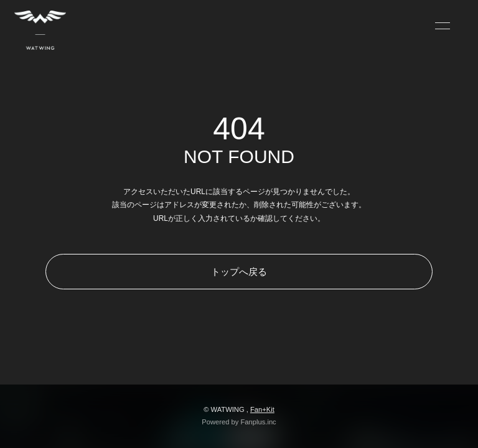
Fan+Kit (262, 409)
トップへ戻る (239, 272)
